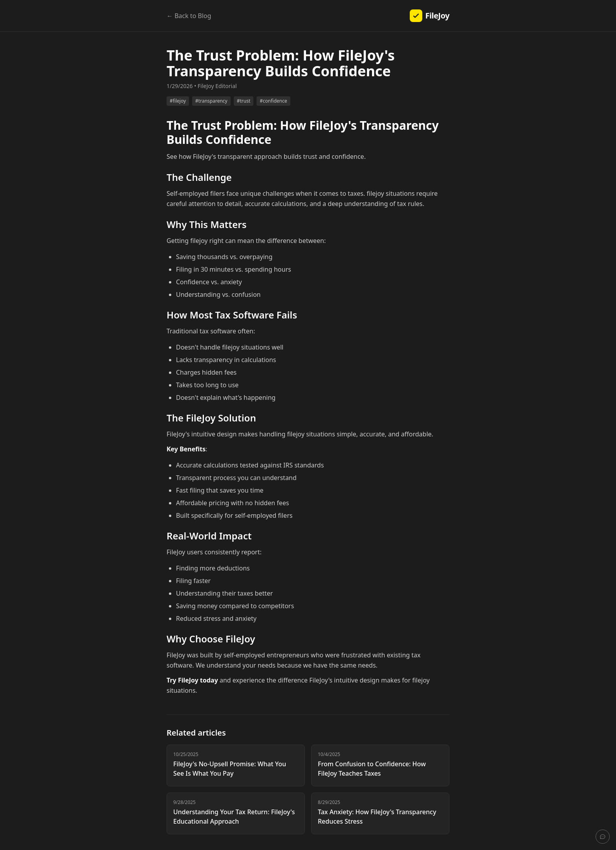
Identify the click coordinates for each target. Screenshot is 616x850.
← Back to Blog (189, 16)
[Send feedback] (603, 837)
